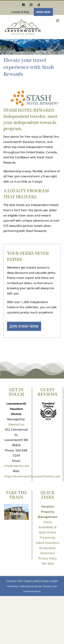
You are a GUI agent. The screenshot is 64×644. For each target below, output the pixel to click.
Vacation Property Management (48, 512)
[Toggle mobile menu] (58, 21)
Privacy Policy (48, 558)
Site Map (48, 563)
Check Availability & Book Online (48, 527)
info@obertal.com (17, 466)
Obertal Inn (16, 424)
